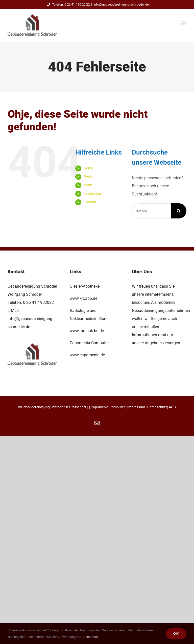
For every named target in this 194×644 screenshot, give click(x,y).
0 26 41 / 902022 (38, 302)
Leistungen (92, 193)
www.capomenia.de (87, 355)
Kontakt (90, 202)
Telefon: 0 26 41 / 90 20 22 (68, 4)
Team (88, 185)
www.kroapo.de (83, 298)
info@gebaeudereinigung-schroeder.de (121, 4)
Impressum (136, 407)
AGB (172, 407)
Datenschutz (157, 407)
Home (88, 168)
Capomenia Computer (108, 407)
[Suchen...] (152, 211)
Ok (176, 634)
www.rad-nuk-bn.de (87, 331)
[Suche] (179, 211)
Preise (88, 177)
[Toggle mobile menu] (184, 23)
